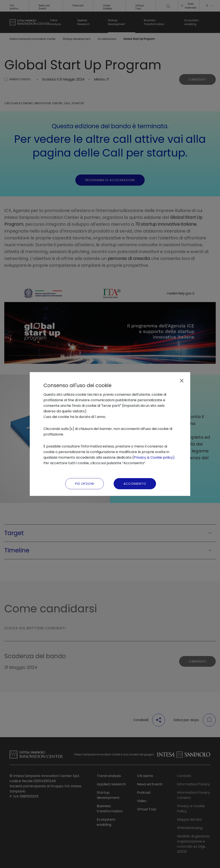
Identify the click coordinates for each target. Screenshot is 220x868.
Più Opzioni (85, 484)
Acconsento (135, 484)
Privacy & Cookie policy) (154, 457)
